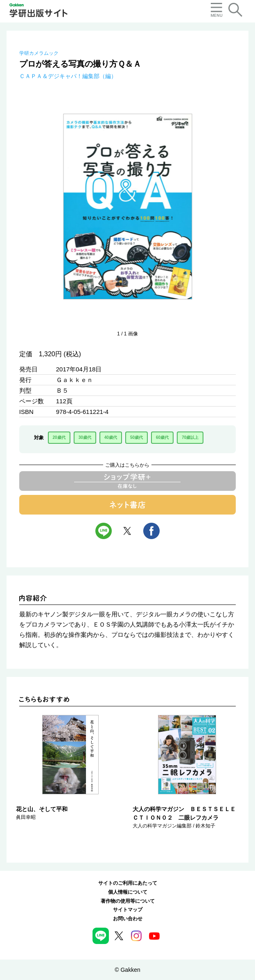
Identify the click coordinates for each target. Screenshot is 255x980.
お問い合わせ (128, 919)
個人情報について (128, 892)
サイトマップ (128, 910)
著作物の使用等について (128, 901)
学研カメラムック (39, 53)
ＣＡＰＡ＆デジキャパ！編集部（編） (68, 76)
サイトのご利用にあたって (128, 883)
